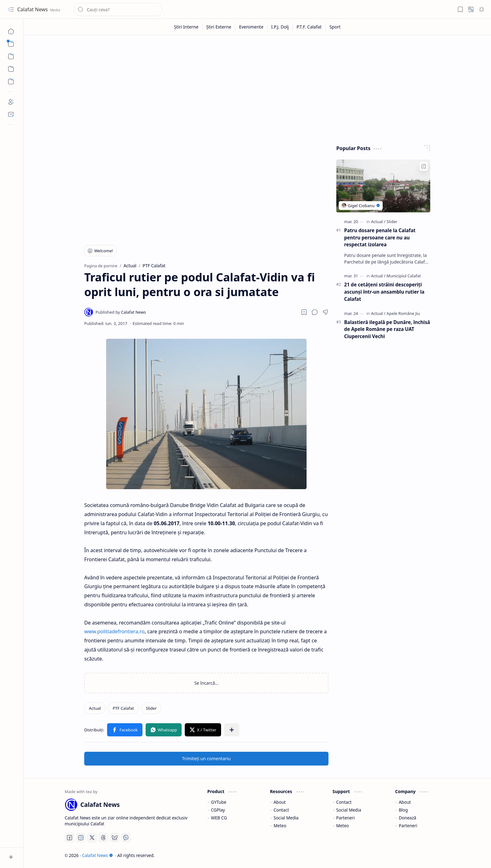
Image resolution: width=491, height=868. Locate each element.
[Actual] (95, 708)
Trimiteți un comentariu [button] (206, 758)
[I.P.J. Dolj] (280, 27)
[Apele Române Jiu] (403, 313)
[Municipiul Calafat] (404, 276)
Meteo (280, 826)
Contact (281, 810)
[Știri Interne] (186, 27)
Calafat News (33, 9)
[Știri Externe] (219, 27)
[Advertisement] (253, 88)
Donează (407, 818)
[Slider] (151, 708)
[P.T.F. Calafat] (309, 27)
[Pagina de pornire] (11, 31)
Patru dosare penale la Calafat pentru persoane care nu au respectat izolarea (380, 238)
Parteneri (346, 818)
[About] (11, 102)
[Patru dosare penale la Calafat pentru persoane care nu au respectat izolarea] (383, 186)
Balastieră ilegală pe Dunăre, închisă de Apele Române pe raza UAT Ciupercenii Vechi (387, 329)
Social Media (286, 818)
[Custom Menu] (11, 69)
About (280, 802)
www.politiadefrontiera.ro (114, 631)
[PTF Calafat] (123, 708)
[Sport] (335, 27)
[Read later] (304, 312)
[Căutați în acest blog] (118, 9)
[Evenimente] (251, 27)
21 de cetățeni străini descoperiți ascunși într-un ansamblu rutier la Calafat (384, 292)
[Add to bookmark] (424, 166)
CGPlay (218, 810)
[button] (11, 9)
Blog (403, 810)
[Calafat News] (121, 312)
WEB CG (219, 818)
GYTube (219, 802)
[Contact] (11, 114)
